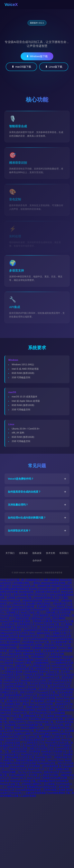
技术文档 (51, 553)
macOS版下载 (21, 67)
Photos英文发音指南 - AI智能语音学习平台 (44, 674)
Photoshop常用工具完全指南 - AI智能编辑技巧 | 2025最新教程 (31, 657)
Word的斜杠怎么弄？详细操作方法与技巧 (42, 754)
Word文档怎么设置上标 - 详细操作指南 (31, 586)
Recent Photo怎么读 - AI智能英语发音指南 (21, 601)
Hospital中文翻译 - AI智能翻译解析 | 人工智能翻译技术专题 (44, 663)
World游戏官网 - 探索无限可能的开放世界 (39, 592)
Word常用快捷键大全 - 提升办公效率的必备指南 (24, 639)
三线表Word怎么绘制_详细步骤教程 (47, 618)
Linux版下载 (54, 67)
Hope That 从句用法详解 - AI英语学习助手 (33, 689)
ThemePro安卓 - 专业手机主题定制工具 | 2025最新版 (38, 713)
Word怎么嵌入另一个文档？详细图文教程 (48, 769)
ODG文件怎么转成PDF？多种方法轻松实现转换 (31, 698)
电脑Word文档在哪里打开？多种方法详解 (43, 654)
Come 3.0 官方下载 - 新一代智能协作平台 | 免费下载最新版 (30, 580)
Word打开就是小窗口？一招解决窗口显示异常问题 (46, 612)
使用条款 (23, 553)
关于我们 (10, 553)
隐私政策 (37, 553)
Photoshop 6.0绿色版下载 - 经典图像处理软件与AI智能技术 (39, 781)
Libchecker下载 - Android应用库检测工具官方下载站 (42, 598)
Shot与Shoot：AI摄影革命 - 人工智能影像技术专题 (25, 666)
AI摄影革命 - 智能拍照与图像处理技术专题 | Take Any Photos (33, 760)
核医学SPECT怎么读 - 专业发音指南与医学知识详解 (42, 627)
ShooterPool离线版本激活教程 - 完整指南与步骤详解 (26, 621)
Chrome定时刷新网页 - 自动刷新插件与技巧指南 (24, 630)
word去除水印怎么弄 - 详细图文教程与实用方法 (27, 707)
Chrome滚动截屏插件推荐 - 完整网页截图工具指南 (40, 790)
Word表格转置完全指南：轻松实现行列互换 (40, 645)
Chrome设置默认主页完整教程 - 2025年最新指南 (34, 766)
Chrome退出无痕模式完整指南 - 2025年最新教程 (24, 615)
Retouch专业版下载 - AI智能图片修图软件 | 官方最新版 (27, 784)
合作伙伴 (37, 561)
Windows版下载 (37, 56)
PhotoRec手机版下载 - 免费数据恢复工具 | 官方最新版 (27, 716)
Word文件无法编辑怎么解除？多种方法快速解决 (27, 734)
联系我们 (64, 553)
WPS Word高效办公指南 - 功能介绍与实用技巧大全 (28, 748)
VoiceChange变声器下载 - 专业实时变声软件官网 (27, 683)
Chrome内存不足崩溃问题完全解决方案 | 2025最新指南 (33, 740)
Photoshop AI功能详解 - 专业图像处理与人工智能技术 (39, 606)
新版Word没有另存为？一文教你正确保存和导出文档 (45, 636)
